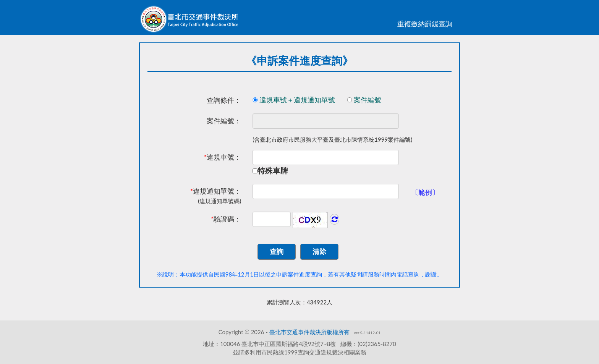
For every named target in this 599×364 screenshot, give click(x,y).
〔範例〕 (425, 192)
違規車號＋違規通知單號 (304, 100)
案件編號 (374, 100)
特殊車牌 (273, 170)
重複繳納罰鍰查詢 (425, 24)
